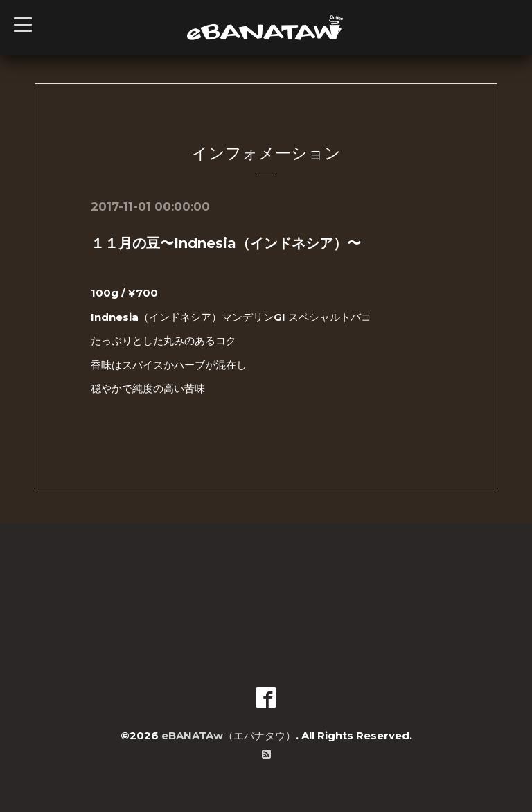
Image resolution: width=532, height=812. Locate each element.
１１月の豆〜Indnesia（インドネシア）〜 (226, 243)
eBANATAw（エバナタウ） (229, 735)
